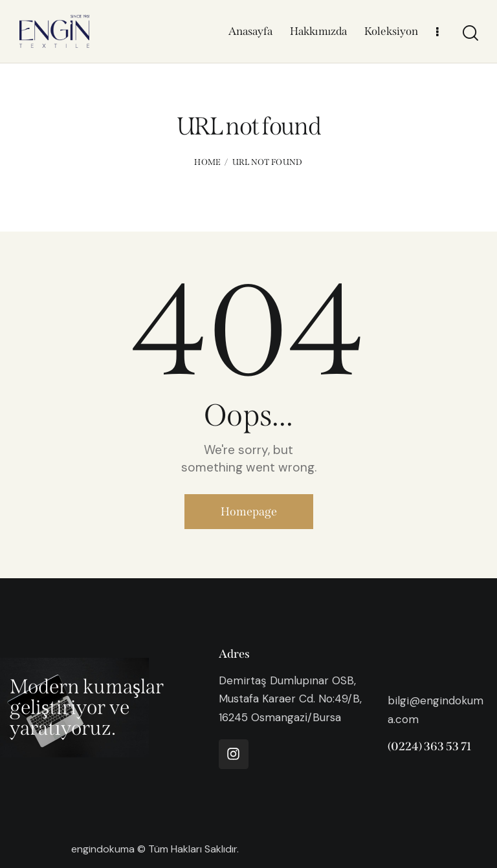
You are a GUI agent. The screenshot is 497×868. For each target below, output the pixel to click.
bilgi (398, 700)
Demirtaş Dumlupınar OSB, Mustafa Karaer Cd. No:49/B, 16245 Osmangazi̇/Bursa (290, 699)
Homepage (249, 512)
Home (207, 162)
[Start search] (469, 33)
